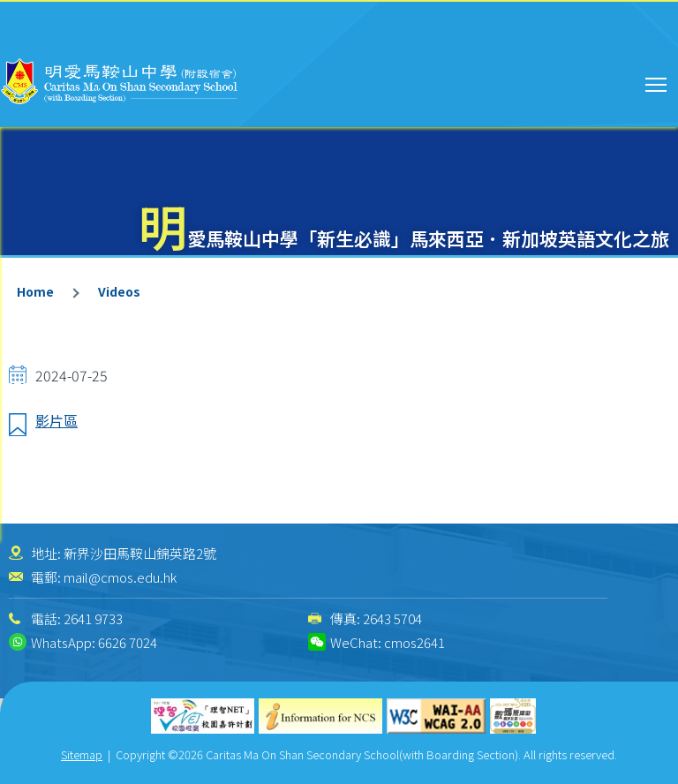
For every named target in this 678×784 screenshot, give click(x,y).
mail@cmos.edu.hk (120, 577)
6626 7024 (128, 642)
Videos (119, 291)
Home (35, 291)
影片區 (56, 420)
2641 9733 (93, 618)
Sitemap (82, 754)
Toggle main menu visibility (657, 82)
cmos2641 (414, 642)
